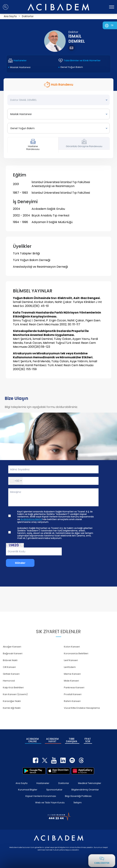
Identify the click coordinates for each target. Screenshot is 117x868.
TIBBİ (72, 740)
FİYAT (88, 740)
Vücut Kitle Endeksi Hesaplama (82, 708)
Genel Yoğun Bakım (72, 67)
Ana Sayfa (22, 782)
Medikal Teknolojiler (90, 782)
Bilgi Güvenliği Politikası (78, 795)
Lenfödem (70, 667)
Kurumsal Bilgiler (28, 789)
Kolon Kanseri (72, 647)
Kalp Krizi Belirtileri (13, 688)
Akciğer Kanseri (12, 647)
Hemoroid (9, 681)
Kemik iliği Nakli (12, 708)
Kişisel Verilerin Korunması (41, 795)
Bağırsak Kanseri (13, 653)
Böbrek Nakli (10, 660)
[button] (16, 481)
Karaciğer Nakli (12, 701)
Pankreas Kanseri (74, 688)
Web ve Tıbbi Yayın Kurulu (50, 801)
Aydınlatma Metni (31, 519)
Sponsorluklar (54, 789)
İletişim (78, 801)
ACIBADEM (32, 740)
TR (112, 25)
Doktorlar (64, 782)
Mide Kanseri (71, 681)
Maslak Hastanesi (20, 67)
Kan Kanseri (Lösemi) (15, 694)
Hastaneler (43, 782)
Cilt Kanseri (9, 667)
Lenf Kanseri (71, 660)
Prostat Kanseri (73, 694)
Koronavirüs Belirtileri (76, 653)
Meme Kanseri (72, 674)
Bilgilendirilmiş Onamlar (85, 789)
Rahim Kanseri (72, 701)
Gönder (20, 563)
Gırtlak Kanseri (11, 674)
